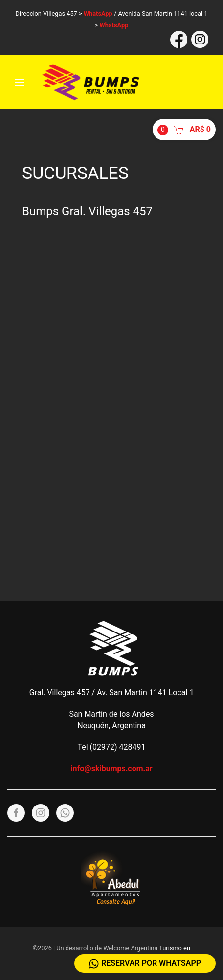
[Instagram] (41, 813)
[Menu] (20, 82)
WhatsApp (98, 13)
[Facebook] (16, 813)
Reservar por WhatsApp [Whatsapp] (145, 964)
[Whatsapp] (65, 813)
